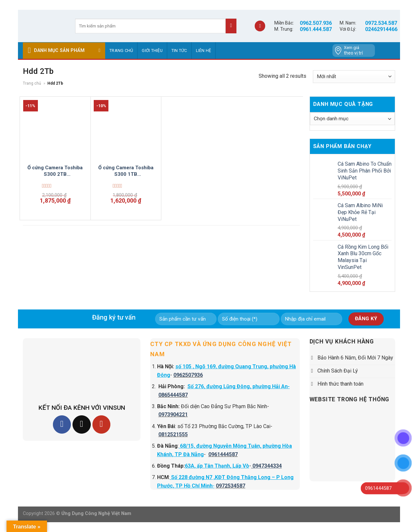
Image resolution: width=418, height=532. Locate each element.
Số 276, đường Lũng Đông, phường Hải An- (239, 386)
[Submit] (231, 26)
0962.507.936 (316, 23)
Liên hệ (204, 50)
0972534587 (231, 486)
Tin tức (179, 50)
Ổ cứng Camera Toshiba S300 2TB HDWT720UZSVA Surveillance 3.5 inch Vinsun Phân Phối (55, 171)
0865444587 (173, 395)
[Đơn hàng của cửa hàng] (354, 77)
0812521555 (173, 434)
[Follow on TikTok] (81, 424)
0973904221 (173, 415)
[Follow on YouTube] (101, 424)
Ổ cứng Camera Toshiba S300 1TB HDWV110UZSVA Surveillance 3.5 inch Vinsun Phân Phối (126, 171)
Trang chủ (121, 50)
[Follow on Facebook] (62, 424)
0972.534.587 (381, 23)
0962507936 (188, 375)
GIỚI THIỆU (152, 50)
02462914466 (381, 29)
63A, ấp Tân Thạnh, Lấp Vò (217, 466)
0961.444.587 (316, 29)
